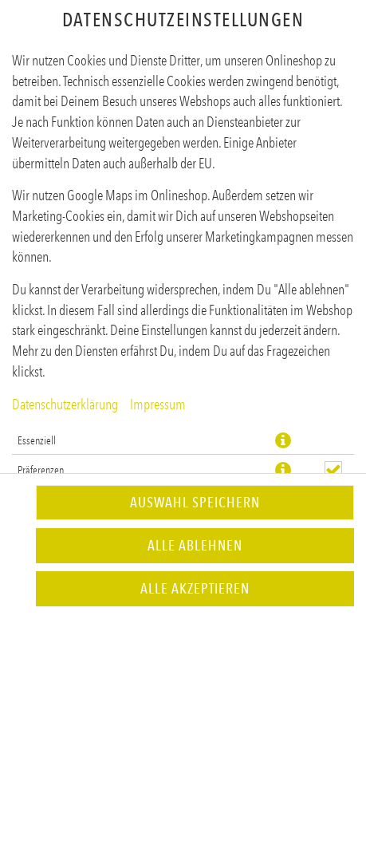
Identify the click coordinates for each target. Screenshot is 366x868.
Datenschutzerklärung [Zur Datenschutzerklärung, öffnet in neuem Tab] (65, 404)
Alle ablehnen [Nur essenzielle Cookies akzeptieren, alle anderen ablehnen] (195, 546)
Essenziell (37, 440)
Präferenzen (41, 470)
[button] (283, 440)
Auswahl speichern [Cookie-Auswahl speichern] (195, 503)
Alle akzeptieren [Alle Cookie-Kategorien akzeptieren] (195, 589)
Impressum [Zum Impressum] (158, 404)
